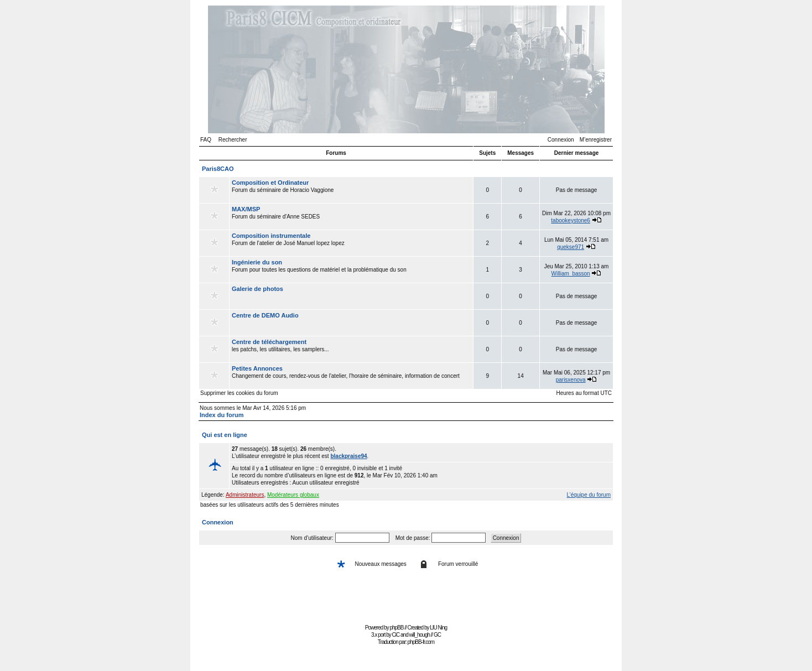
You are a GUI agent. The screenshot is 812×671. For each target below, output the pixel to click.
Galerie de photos (257, 289)
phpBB (396, 628)
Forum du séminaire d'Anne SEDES (351, 216)
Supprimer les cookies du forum (239, 393)
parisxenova (571, 380)
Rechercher (233, 140)
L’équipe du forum (589, 495)
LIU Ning (438, 628)
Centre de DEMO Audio (265, 315)
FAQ (206, 140)
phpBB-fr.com (421, 642)
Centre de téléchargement (269, 342)
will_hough (420, 635)
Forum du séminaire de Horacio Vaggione (351, 190)
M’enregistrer (596, 140)
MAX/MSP (246, 209)
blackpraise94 (348, 456)
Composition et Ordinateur (270, 183)
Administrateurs (245, 495)
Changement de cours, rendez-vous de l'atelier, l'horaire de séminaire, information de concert (351, 376)
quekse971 (571, 247)
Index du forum (222, 415)
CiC (396, 635)
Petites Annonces (257, 368)
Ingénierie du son (257, 262)
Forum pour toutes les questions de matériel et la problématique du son (351, 269)
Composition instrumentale (271, 236)
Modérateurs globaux (293, 495)
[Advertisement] (406, 596)
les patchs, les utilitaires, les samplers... (351, 349)
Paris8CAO (218, 169)
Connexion (561, 140)
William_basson (571, 274)
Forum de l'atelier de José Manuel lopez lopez (351, 243)
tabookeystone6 (571, 220)
